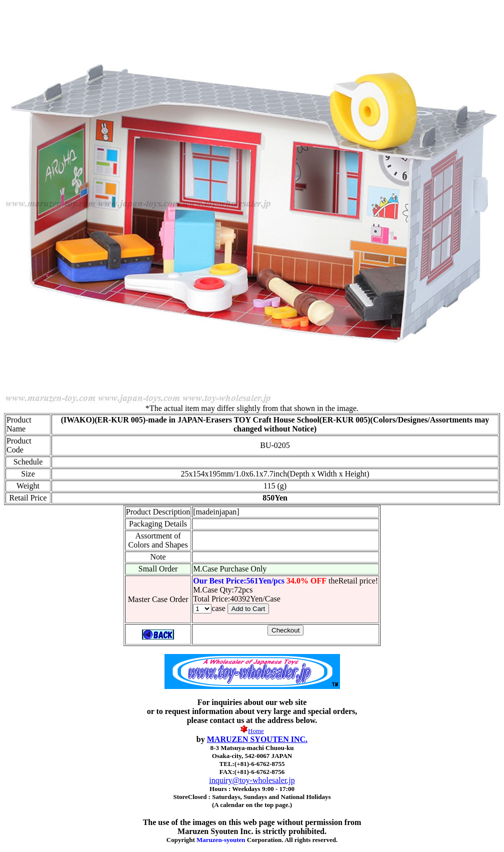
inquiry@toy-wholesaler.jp (252, 780)
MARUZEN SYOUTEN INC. (257, 739)
